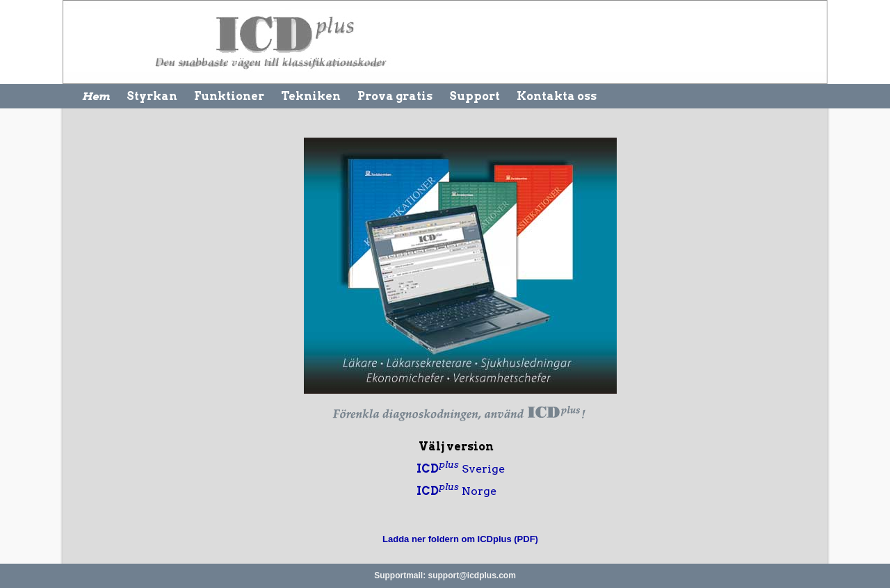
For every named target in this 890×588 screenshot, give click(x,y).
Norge (456, 491)
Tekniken (311, 96)
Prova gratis (395, 96)
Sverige (461, 469)
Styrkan (152, 96)
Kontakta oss (557, 96)
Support (475, 96)
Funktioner (229, 96)
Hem (96, 96)
